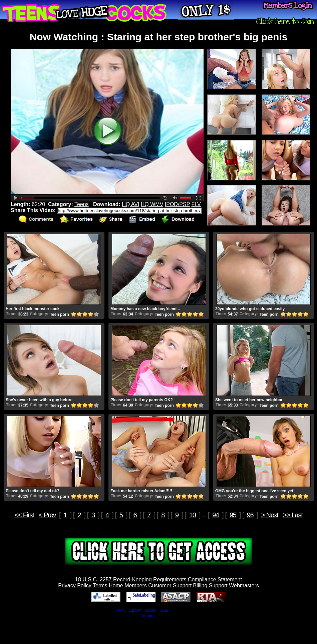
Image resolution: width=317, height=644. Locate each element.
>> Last (293, 515)
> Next (270, 515)
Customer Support (170, 585)
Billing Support (210, 585)
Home (116, 585)
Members (136, 585)
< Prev (47, 515)
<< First (24, 515)
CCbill (150, 610)
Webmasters (244, 585)
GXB (164, 610)
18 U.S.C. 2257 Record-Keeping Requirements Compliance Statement (158, 579)
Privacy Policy (75, 585)
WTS (121, 610)
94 (216, 515)
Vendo (147, 616)
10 (193, 515)
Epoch (135, 610)
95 (233, 515)
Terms (100, 585)
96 (250, 515)
